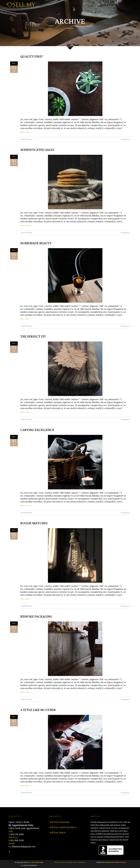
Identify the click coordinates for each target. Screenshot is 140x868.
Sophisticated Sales (37, 150)
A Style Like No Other (38, 710)
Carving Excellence (37, 430)
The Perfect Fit (33, 337)
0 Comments (125, 139)
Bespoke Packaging (36, 617)
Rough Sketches (34, 523)
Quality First (32, 57)
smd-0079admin (27, 139)
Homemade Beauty (36, 243)
